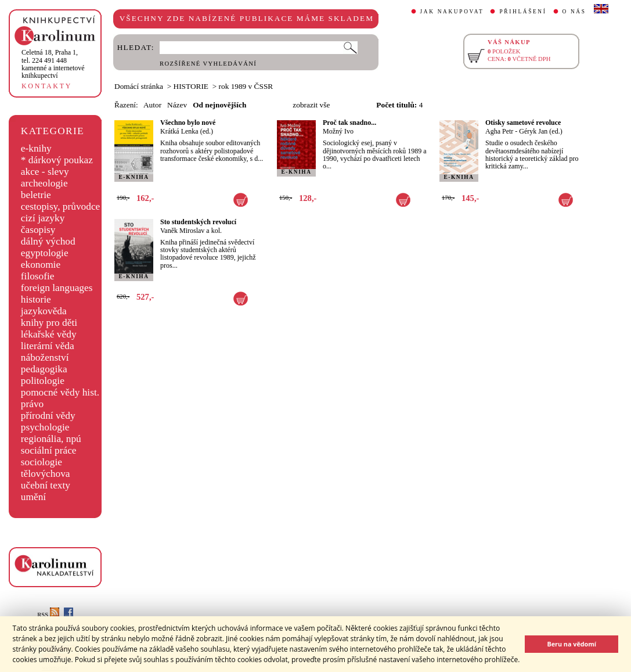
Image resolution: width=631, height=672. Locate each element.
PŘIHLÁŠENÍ (523, 12)
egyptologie (45, 253)
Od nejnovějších (219, 105)
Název (177, 105)
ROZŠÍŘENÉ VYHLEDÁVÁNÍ (208, 64)
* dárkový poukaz (57, 160)
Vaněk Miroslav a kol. (191, 231)
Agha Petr (499, 131)
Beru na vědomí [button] (571, 644)
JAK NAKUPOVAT (452, 12)
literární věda (48, 346)
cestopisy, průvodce (61, 206)
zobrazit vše (311, 105)
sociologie (42, 462)
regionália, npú (51, 439)
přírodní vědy (48, 416)
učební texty (46, 485)
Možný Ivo (338, 131)
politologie (43, 381)
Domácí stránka (139, 86)
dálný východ (48, 241)
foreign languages (57, 288)
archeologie (44, 183)
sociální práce (49, 450)
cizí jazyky (43, 218)
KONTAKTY (47, 86)
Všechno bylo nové (188, 123)
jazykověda (44, 311)
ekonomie (41, 265)
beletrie (36, 195)
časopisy (38, 230)
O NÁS (574, 12)
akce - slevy (45, 172)
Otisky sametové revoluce (523, 123)
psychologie (45, 427)
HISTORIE (191, 86)
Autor (152, 105)
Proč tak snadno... (349, 123)
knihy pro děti (49, 323)
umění (33, 497)
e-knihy (36, 148)
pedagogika (44, 369)
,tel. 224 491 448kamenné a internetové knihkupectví (53, 64)
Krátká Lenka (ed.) (187, 131)
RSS (48, 615)
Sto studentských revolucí (198, 222)
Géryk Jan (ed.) (540, 131)
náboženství (45, 357)
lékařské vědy (49, 334)
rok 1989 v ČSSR (246, 86)
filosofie (38, 276)
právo (32, 404)
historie (36, 299)
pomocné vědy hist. (60, 392)
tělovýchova (46, 474)
